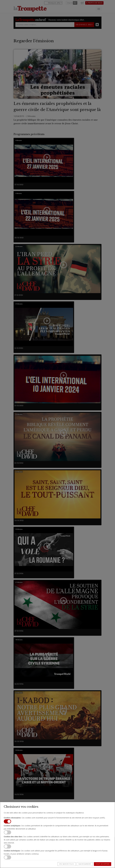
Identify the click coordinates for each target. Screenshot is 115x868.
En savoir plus (67, 864)
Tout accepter (103, 864)
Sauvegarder (85, 864)
